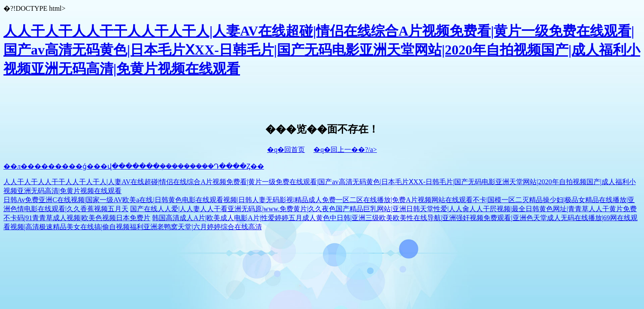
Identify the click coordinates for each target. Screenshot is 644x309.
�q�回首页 (286, 150)
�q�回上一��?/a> (345, 150)
